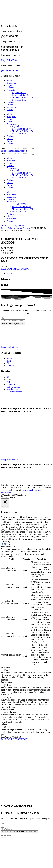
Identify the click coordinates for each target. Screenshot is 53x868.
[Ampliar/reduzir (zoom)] (2, 835)
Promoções (11, 90)
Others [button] (4, 724)
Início (9, 80)
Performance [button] (7, 682)
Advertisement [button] (7, 710)
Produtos (10, 102)
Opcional (26, 228)
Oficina (10, 105)
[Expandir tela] (5, 835)
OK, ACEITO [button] (7, 495)
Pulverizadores (14, 228)
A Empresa (11, 83)
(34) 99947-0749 (10, 71)
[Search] (33, 149)
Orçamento (11, 85)
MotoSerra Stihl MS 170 (23, 97)
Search (4, 148)
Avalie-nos (11, 107)
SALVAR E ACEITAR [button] (11, 737)
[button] (26, 248)
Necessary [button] (6, 542)
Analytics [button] (5, 695)
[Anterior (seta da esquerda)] (2, 838)
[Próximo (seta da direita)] (5, 838)
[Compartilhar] (8, 835)
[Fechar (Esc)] (10, 835)
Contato (10, 110)
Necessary (9, 544)
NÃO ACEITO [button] (20, 495)
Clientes (10, 88)
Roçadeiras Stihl (19, 100)
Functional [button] (6, 667)
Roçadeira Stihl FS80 (21, 95)
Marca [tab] (9, 273)
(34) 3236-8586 (9, 60)
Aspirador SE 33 (19, 93)
